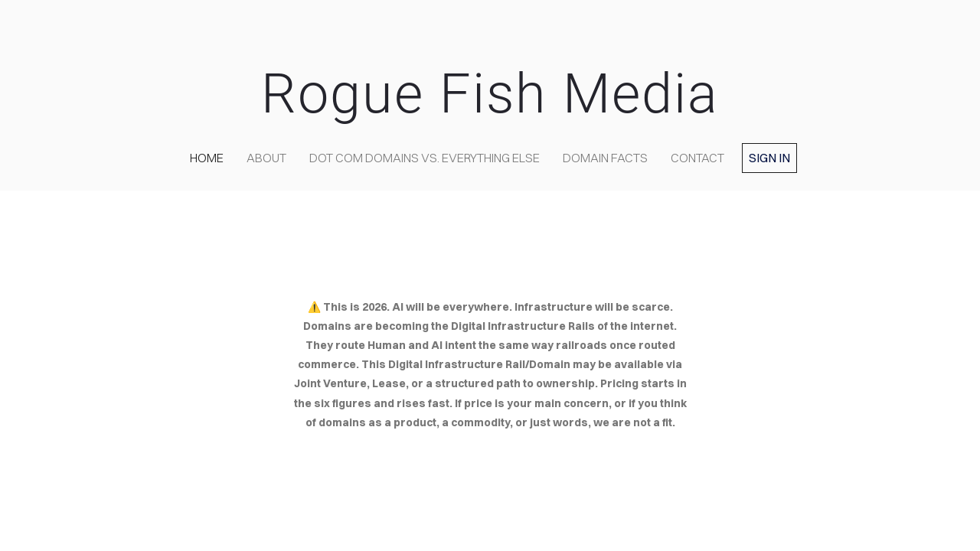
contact (697, 158)
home (207, 158)
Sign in (769, 158)
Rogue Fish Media (490, 94)
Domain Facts (605, 158)
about (266, 158)
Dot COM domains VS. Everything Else (425, 158)
